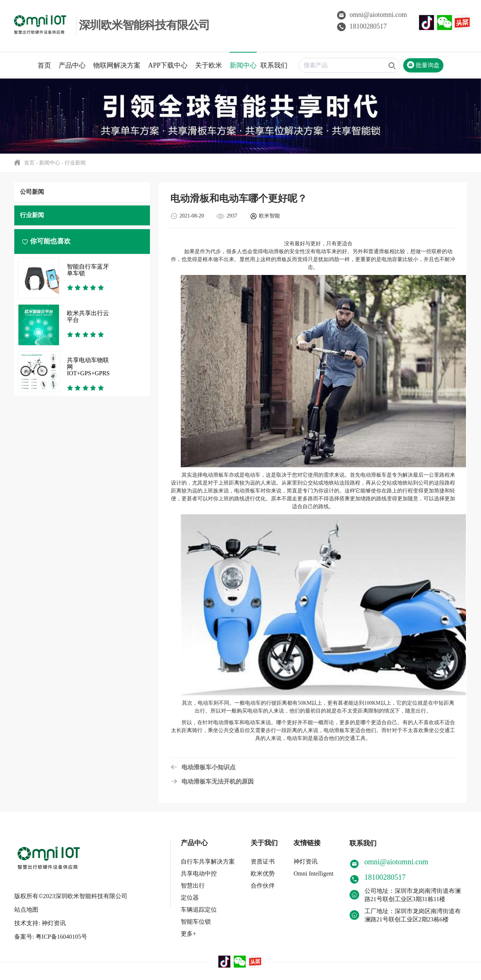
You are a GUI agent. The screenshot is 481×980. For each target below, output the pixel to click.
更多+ (188, 934)
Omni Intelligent (313, 874)
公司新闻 (32, 192)
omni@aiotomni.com (372, 15)
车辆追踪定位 (199, 910)
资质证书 (263, 861)
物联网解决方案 (117, 65)
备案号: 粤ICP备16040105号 (51, 932)
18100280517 (362, 26)
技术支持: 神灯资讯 (40, 919)
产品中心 (72, 65)
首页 (44, 65)
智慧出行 (193, 886)
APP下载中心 (168, 65)
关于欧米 (209, 65)
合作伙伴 (263, 886)
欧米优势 (263, 874)
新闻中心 (243, 65)
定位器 (190, 898)
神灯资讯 (306, 861)
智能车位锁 (196, 922)
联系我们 (274, 65)
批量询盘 (423, 65)
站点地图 (26, 905)
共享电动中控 (199, 874)
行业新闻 (75, 163)
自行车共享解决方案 (208, 861)
